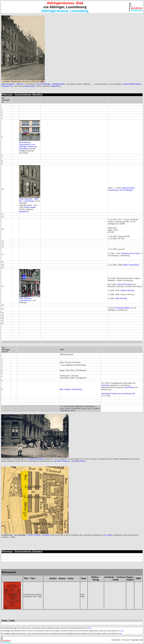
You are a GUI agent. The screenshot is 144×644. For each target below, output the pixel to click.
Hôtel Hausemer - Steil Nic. (12, 84)
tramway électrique (36, 459)
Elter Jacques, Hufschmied (71, 389)
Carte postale (29, 86)
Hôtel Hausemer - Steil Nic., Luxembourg (29, 200)
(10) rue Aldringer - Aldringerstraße (51, 84)
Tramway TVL (7, 86)
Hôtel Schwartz (128, 188)
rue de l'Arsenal (34, 535)
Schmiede (105, 385)
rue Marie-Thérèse (61, 461)
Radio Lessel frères (131, 265)
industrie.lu (55, 86)
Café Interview (121, 298)
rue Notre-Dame (78, 461)
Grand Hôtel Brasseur (132, 84)
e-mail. (90, 628)
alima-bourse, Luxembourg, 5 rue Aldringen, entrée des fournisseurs (28, 146)
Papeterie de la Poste (130, 253)
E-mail (120, 633)
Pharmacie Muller (122, 308)
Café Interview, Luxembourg (25, 299)
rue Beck (46, 535)
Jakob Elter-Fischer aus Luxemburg (116, 394)
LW (133, 394)
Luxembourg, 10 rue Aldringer (120, 190)
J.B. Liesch (108, 535)
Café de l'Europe (124, 284)
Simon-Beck (129, 387)
